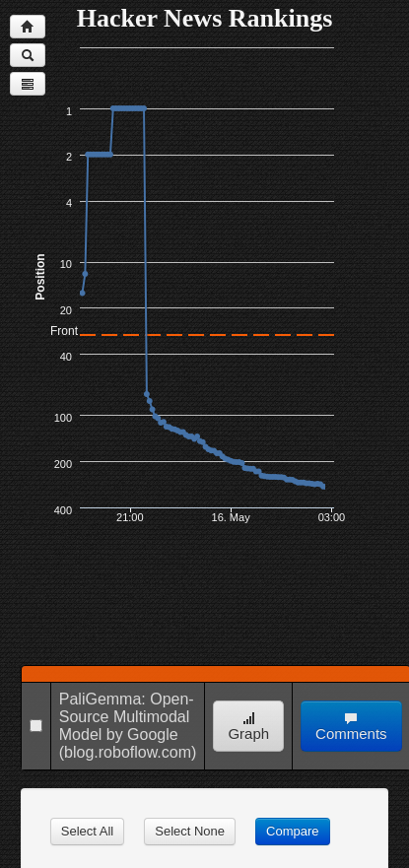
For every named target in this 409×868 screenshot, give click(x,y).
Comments (351, 727)
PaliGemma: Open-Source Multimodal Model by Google (127, 717)
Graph (248, 727)
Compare (292, 831)
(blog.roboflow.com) (128, 752)
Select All (87, 831)
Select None (190, 831)
